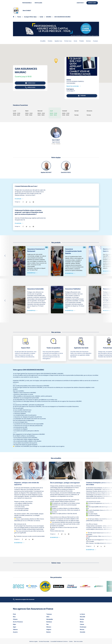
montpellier (56, 619)
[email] (33, 202)
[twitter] (27, 202)
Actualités (43, 41)
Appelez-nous (58, 41)
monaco (56, 627)
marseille (89, 617)
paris (23, 614)
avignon (56, 629)
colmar (89, 624)
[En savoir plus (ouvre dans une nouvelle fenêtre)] (56, 29)
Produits (82, 41)
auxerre (23, 632)
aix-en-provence (23, 622)
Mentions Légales (34, 642)
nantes (89, 619)
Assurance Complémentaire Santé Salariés (73, 251)
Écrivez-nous (68, 41)
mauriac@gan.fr (71, 91)
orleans (23, 619)
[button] (5, 256)
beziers (56, 632)
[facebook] (23, 202)
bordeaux (56, 622)
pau (56, 624)
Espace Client (92, 3)
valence (23, 629)
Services (88, 41)
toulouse (56, 614)
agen (23, 627)
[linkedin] (30, 202)
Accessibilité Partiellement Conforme (59, 642)
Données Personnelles (44, 642)
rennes (89, 629)
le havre (89, 614)
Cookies (71, 642)
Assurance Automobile (35, 289)
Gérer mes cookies (78, 641)
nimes (89, 622)
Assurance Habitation (73, 289)
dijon (23, 624)
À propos (95, 41)
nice (23, 617)
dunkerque (89, 627)
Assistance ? (80, 3)
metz (56, 617)
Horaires (50, 41)
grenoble (89, 632)
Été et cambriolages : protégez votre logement (65, 483)
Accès (75, 41)
